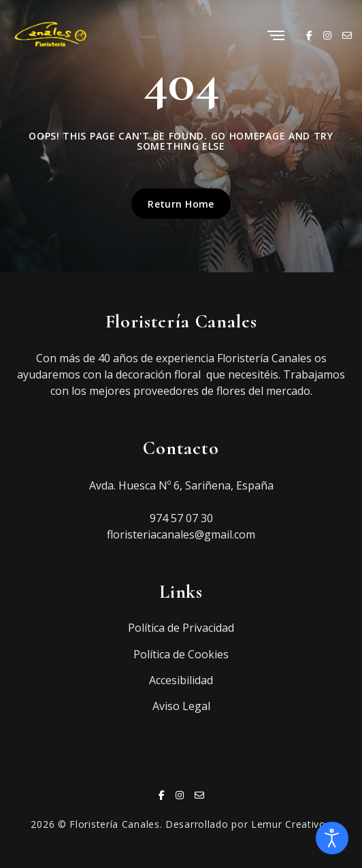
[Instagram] (327, 35)
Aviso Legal (181, 706)
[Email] (347, 35)
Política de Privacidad (181, 628)
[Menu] (276, 36)
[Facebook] (309, 35)
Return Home (181, 203)
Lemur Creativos (291, 824)
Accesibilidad (181, 680)
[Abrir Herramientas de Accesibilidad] (332, 838)
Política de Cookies (181, 654)
